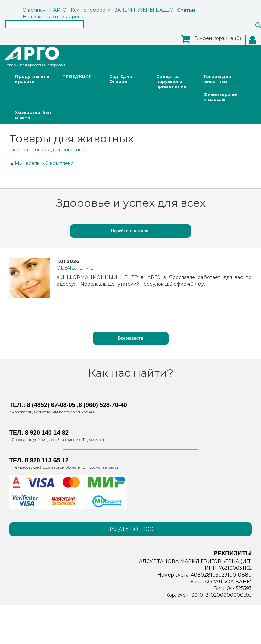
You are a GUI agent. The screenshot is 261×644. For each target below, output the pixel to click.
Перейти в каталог (131, 231)
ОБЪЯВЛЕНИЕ (75, 268)
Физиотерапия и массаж (221, 97)
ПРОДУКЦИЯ (77, 76)
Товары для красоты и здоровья (35, 56)
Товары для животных (217, 79)
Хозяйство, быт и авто (33, 115)
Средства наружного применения (171, 81)
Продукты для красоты (32, 79)
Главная (19, 150)
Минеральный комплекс (44, 163)
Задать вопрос (131, 529)
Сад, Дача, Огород (121, 79)
